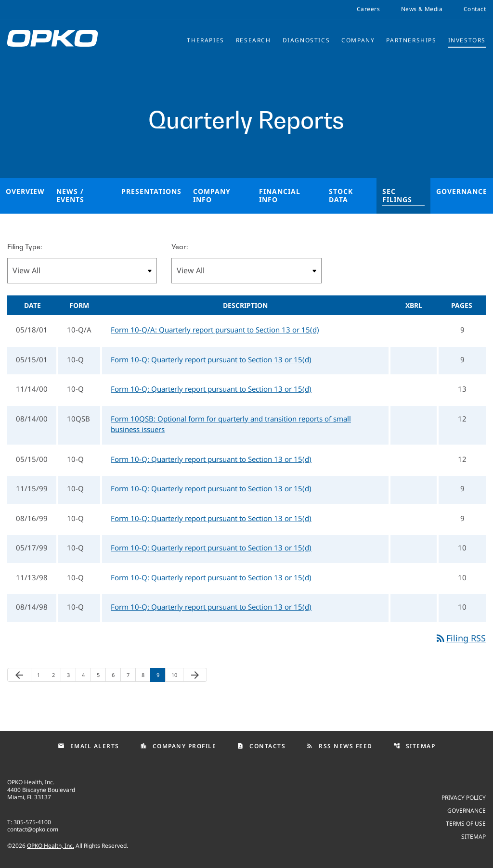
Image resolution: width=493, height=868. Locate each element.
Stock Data (341, 195)
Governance (462, 191)
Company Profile (178, 746)
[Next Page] (195, 675)
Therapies (205, 40)
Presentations (151, 191)
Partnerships (411, 40)
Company (358, 40)
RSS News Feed (339, 746)
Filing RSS (460, 638)
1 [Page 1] (41, 675)
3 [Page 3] (71, 675)
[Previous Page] (19, 675)
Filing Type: (25, 247)
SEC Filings (397, 195)
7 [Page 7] (131, 675)
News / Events (70, 195)
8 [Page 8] (146, 675)
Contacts (261, 746)
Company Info (212, 195)
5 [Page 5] (101, 675)
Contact (475, 9)
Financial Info (280, 195)
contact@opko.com (33, 829)
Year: (180, 247)
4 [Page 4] (86, 675)
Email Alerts (89, 746)
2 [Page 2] (56, 675)
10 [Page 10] (177, 675)
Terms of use (466, 823)
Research (253, 40)
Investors (467, 40)
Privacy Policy (464, 797)
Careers (368, 9)
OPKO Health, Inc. (51, 846)
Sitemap (415, 746)
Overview (25, 191)
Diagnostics (306, 40)
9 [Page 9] (161, 675)
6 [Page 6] (116, 675)
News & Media (422, 9)
